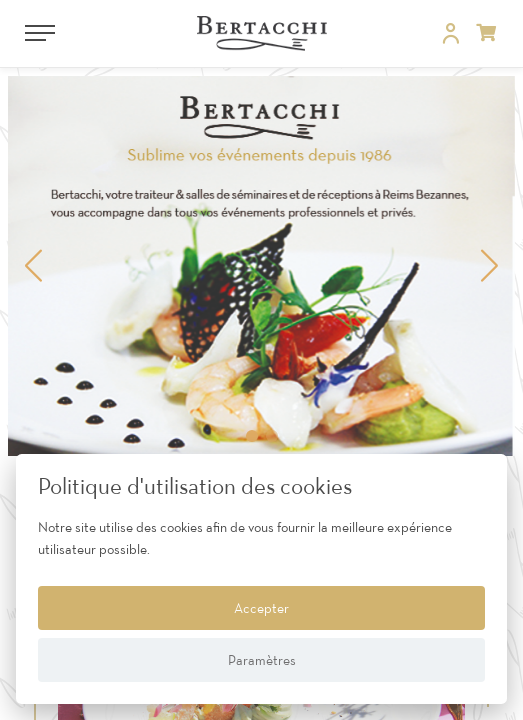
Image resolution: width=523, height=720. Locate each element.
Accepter (261, 608)
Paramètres (262, 660)
